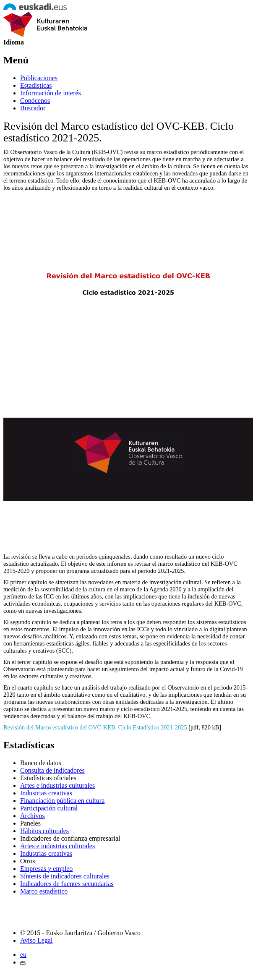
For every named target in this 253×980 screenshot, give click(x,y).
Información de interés (51, 93)
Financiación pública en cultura (62, 801)
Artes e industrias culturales (57, 785)
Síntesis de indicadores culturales (65, 876)
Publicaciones (39, 78)
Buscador (33, 108)
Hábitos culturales (44, 831)
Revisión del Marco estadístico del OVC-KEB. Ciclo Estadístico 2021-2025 (95, 727)
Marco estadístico (44, 891)
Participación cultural (49, 808)
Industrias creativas (46, 793)
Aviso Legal (36, 940)
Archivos (33, 816)
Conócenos (35, 101)
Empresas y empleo (46, 869)
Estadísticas (36, 85)
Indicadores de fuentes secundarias (67, 884)
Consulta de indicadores (52, 770)
